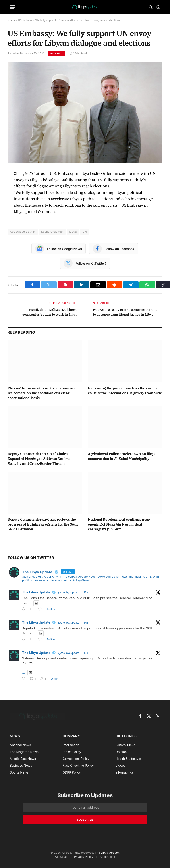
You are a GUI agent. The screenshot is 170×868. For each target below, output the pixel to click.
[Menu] (13, 7)
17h (86, 623)
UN (85, 232)
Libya (73, 232)
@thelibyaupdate (69, 592)
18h (86, 653)
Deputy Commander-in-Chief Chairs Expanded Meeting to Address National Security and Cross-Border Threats (40, 459)
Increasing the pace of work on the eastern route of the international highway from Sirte (125, 390)
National (57, 54)
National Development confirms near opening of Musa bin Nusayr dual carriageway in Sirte (119, 524)
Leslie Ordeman (52, 232)
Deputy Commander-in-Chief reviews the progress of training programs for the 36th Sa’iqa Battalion (42, 524)
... (30, 603)
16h (86, 592)
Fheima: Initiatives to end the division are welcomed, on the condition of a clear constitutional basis (42, 393)
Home (11, 20)
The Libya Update (36, 592)
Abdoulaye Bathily (23, 232)
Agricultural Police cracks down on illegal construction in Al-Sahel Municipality (122, 456)
